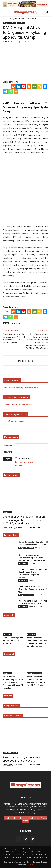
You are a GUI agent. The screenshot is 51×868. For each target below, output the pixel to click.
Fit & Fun (41, 849)
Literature (28, 857)
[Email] (34, 86)
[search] (23, 422)
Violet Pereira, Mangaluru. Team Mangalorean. (22, 527)
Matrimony (7, 854)
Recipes (32, 849)
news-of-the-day (17, 323)
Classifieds (23, 580)
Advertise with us (12, 380)
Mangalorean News (17, 19)
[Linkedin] (18, 86)
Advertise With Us (41, 857)
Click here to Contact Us (16, 818)
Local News (32, 19)
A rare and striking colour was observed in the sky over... (21, 759)
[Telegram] (5, 92)
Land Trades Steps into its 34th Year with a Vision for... (13, 641)
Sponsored (9, 654)
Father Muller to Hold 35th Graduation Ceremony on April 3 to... (33, 589)
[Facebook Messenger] (45, 86)
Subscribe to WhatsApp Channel (17, 405)
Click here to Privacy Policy (35, 819)
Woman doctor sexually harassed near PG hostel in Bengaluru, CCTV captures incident (14, 338)
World (34, 854)
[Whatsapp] (11, 92)
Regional (17, 854)
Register (19, 465)
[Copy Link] (40, 86)
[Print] (29, 86)
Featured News (11, 535)
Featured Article (11, 475)
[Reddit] (13, 86)
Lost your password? (25, 462)
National (26, 854)
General (7, 857)
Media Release (11, 42)
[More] (16, 92)
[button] (5, 12)
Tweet (7, 86)
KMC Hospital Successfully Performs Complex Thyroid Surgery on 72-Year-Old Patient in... (13, 682)
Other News (9, 852)
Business (43, 854)
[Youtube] (24, 86)
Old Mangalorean (37, 852)
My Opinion (17, 857)
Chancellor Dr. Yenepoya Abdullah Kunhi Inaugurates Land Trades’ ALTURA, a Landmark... (24, 520)
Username (7, 446)
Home (5, 19)
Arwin (31, 865)
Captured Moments (13, 716)
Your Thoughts (22, 852)
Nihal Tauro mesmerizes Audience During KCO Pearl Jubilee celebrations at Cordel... (33, 558)
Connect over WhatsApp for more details (21, 388)
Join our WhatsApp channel (16, 397)
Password (7, 452)
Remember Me (24, 458)
